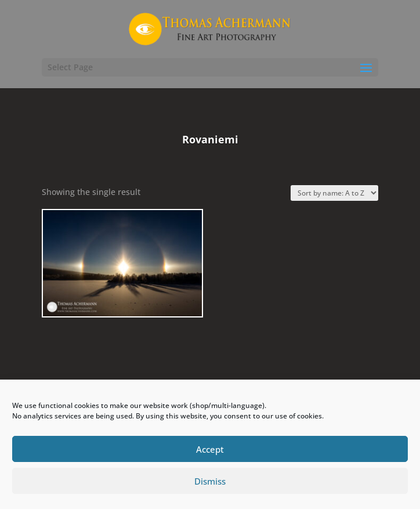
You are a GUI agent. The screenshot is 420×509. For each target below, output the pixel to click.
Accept (210, 449)
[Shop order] (334, 193)
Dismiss (210, 481)
